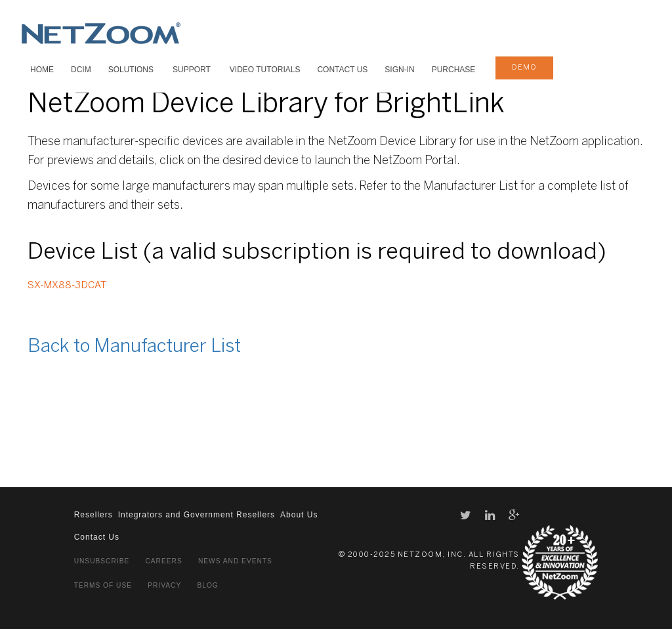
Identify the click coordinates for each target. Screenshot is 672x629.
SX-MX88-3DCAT (67, 286)
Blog (207, 585)
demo (524, 68)
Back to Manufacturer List (134, 347)
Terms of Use (103, 585)
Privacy (164, 585)
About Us (299, 515)
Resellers (94, 515)
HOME (42, 70)
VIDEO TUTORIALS (265, 70)
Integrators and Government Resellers (197, 515)
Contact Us (342, 70)
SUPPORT (192, 70)
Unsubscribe (102, 561)
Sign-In (399, 70)
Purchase (454, 70)
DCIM (81, 70)
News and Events (235, 561)
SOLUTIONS (131, 70)
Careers (163, 561)
